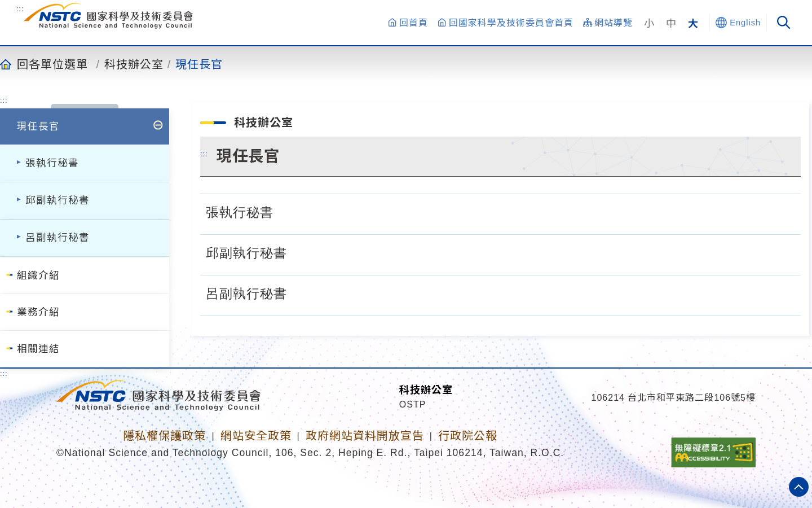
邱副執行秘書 (58, 200)
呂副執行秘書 (58, 238)
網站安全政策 (256, 436)
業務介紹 (38, 312)
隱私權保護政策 (164, 436)
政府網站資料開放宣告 (365, 436)
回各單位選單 (52, 64)
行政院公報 (468, 436)
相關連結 (38, 349)
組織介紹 (38, 275)
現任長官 (199, 64)
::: (20, 8)
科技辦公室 (134, 64)
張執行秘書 (52, 163)
